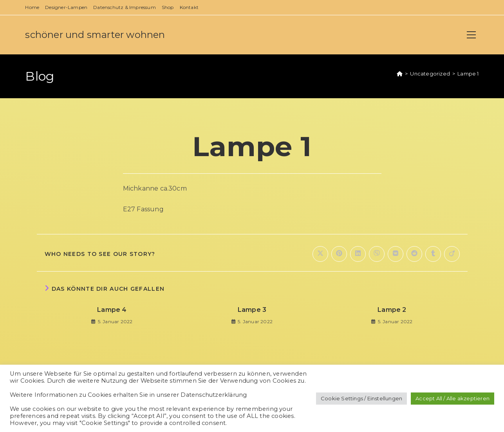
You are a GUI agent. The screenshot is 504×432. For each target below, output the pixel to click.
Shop (168, 7)
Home (32, 7)
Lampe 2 (392, 310)
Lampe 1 (468, 74)
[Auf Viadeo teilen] (452, 254)
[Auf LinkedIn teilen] (358, 254)
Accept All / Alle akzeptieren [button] (453, 398)
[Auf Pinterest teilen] (339, 254)
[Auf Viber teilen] (377, 254)
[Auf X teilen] (320, 254)
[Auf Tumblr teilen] (433, 254)
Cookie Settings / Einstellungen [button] (361, 398)
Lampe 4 (112, 310)
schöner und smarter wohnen (95, 35)
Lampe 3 (252, 310)
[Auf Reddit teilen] (414, 254)
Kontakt (189, 7)
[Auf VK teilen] (396, 254)
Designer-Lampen (66, 7)
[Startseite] (400, 74)
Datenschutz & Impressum (125, 7)
